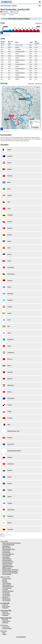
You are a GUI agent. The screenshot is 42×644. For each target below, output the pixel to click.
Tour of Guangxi (6, 600)
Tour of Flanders (6, 556)
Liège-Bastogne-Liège (8, 562)
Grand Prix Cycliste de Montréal (10, 573)
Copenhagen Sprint (7, 565)
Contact (4, 634)
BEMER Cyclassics (7, 568)
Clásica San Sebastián (8, 566)
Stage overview (6, 606)
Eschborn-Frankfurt (7, 563)
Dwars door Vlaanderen (8, 554)
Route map (20, 19)
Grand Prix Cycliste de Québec (10, 571)
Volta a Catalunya (7, 585)
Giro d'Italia (5, 590)
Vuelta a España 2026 (6, 618)
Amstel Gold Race (7, 559)
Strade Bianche (6, 546)
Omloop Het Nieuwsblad (8, 545)
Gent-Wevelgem (6, 552)
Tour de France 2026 (6, 611)
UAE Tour (5, 580)
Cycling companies (7, 628)
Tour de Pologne (6, 596)
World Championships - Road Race (9, 6)
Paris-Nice (5, 582)
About (4, 633)
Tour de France (6, 594)
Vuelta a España (6, 599)
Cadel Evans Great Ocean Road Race (11, 543)
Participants (26, 19)
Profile (10, 19)
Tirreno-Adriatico (7, 583)
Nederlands (23, 637)
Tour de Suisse (6, 593)
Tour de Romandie (7, 588)
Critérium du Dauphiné (8, 591)
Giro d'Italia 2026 (5, 603)
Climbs (14, 19)
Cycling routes (6, 627)
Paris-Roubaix (6, 557)
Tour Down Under (7, 579)
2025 (39, 6)
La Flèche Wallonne (7, 560)
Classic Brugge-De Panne (9, 549)
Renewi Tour (5, 597)
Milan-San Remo (7, 548)
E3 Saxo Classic (6, 551)
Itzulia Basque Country (8, 586)
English (18, 637)
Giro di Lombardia (7, 574)
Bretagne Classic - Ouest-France (10, 570)
